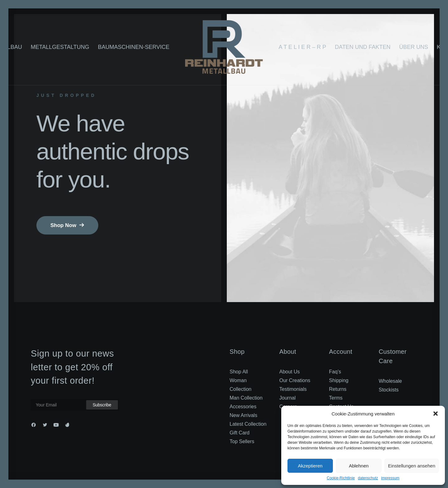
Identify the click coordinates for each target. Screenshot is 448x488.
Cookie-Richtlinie (341, 478)
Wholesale (390, 381)
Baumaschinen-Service (134, 47)
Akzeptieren (310, 466)
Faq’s (335, 372)
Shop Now (67, 225)
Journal (287, 398)
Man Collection (246, 398)
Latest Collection (248, 424)
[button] (436, 414)
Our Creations (295, 380)
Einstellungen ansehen (412, 466)
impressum (390, 478)
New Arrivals (243, 415)
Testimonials (293, 389)
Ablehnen (359, 466)
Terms (336, 398)
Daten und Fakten (363, 47)
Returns (338, 389)
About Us (290, 372)
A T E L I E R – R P (303, 47)
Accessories (243, 407)
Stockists (389, 390)
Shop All (239, 372)
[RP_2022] (224, 47)
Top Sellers (242, 441)
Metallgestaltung (60, 47)
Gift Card (240, 433)
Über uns (414, 47)
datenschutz (368, 478)
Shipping (339, 380)
